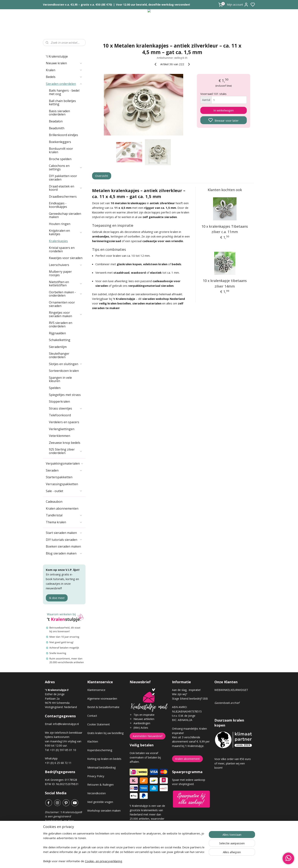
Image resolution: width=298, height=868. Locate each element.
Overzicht (102, 176)
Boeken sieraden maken (63, 546)
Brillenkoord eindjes (63, 135)
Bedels (64, 77)
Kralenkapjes (58, 241)
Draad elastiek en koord (66, 188)
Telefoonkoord (60, 415)
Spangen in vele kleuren (60, 379)
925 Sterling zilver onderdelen (66, 451)
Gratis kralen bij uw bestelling (105, 733)
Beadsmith (57, 128)
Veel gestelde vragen (100, 802)
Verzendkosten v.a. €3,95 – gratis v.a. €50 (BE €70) (78, 5)
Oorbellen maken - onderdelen (66, 294)
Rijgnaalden (57, 333)
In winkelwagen (224, 110)
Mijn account (238, 5)
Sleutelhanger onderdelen (59, 355)
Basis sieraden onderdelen (59, 113)
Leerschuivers (66, 265)
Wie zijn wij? (180, 694)
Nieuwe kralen (64, 63)
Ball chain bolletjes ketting (62, 103)
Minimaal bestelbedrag (101, 767)
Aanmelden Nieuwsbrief (148, 736)
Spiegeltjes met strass (65, 395)
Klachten (93, 741)
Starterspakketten (59, 477)
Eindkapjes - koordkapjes (58, 205)
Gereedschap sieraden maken (65, 215)
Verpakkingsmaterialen (65, 463)
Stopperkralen (59, 401)
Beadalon (56, 121)
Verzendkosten (97, 793)
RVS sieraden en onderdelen (61, 324)
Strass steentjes (66, 408)
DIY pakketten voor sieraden (63, 178)
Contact (92, 716)
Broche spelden (60, 159)
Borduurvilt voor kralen (61, 150)
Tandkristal (64, 515)
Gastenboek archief (227, 703)
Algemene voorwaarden (102, 699)
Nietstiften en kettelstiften (66, 284)
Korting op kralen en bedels (104, 759)
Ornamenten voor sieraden (62, 304)
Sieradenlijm (58, 347)
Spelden (55, 388)
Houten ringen (60, 224)
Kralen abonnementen (62, 508)
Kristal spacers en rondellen (62, 249)
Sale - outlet (64, 491)
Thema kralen (64, 522)
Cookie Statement (99, 724)
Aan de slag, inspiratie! (186, 690)
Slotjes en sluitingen (66, 364)
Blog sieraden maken (64, 553)
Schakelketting (60, 340)
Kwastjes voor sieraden (66, 258)
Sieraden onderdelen (64, 84)
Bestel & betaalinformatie (103, 707)
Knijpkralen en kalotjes (66, 232)
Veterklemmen (60, 436)
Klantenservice (96, 690)
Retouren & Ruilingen (100, 785)
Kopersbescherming (100, 750)
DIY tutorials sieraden (64, 540)
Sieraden (64, 470)
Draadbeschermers (63, 197)
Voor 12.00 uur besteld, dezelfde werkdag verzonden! (153, 5)
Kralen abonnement (187, 759)
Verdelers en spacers (64, 422)
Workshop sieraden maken (104, 811)
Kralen (64, 70)
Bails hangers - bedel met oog (64, 92)
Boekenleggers (60, 142)
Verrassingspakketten (62, 484)
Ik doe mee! (57, 598)
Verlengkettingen (62, 429)
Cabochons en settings (66, 167)
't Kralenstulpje (57, 56)
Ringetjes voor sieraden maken (66, 314)
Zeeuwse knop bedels (65, 443)
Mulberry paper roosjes (60, 273)
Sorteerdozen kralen (64, 371)
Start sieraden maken (64, 533)
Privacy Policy (96, 776)
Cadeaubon (54, 502)
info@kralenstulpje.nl (66, 724)
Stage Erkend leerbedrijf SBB (190, 699)
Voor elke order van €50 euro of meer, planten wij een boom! (233, 763)
